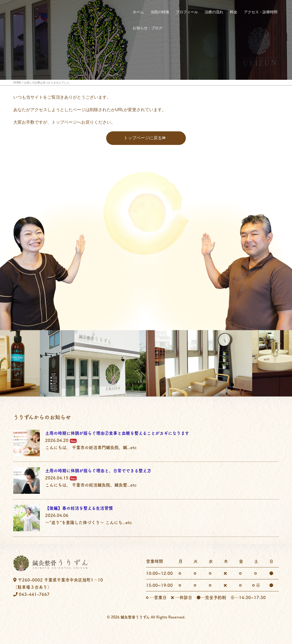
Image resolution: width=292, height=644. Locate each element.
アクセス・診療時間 (261, 12)
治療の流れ (214, 12)
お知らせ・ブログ (148, 28)
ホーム (138, 12)
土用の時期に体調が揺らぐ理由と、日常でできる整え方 (98, 471)
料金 (234, 12)
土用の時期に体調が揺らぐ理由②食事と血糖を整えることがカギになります (117, 433)
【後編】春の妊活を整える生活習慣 (79, 508)
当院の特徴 (160, 12)
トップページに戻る (143, 138)
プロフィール (187, 12)
